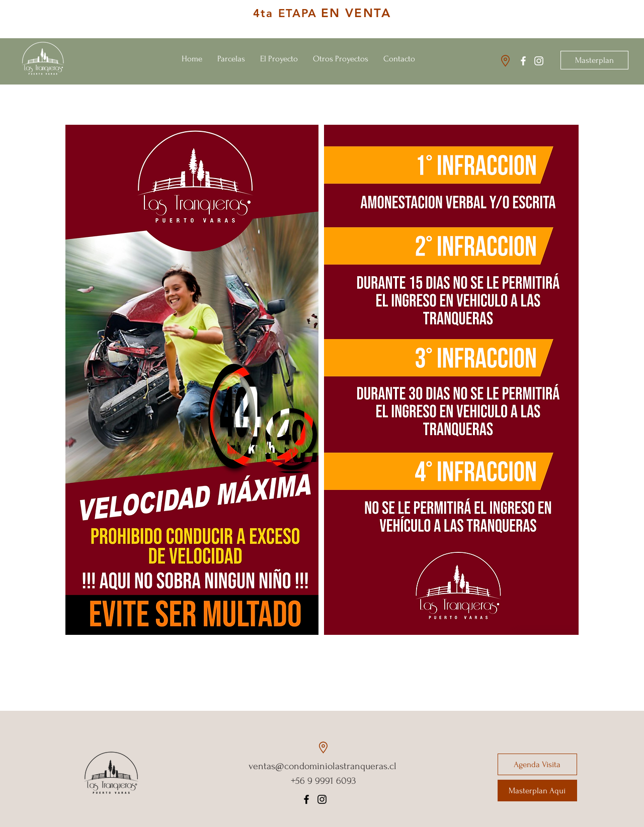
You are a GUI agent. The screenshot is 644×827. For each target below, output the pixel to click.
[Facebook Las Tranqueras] (523, 61)
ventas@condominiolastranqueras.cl (323, 766)
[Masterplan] (594, 60)
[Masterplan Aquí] (537, 791)
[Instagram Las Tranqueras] (539, 61)
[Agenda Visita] (537, 764)
